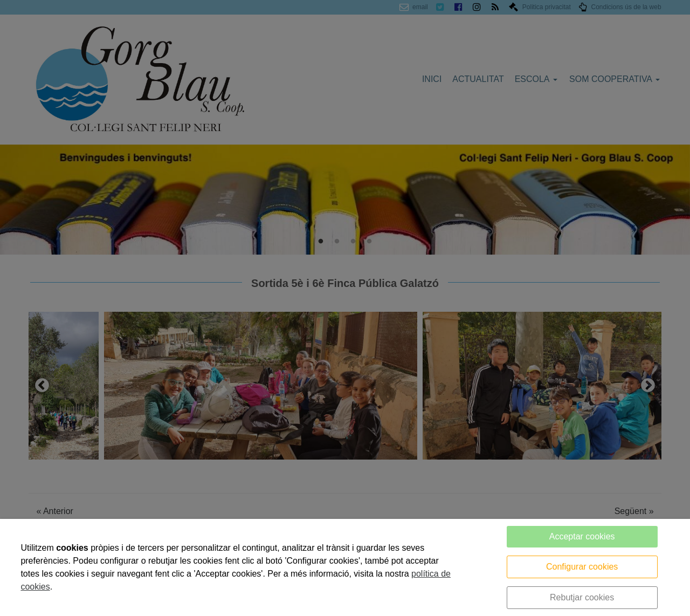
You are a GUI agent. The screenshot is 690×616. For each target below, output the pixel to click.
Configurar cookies (582, 567)
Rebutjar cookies (582, 597)
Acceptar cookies (582, 536)
